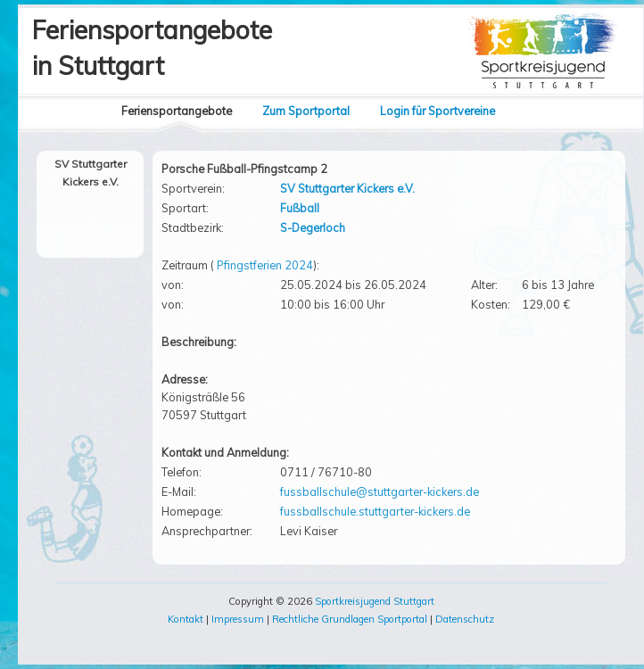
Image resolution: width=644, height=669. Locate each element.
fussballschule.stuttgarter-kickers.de (375, 511)
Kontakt (186, 619)
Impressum (238, 619)
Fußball (300, 208)
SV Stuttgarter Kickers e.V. (347, 188)
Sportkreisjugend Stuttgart (375, 601)
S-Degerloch (313, 227)
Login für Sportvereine (438, 111)
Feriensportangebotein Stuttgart (152, 48)
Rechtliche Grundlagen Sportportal (350, 619)
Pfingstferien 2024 (265, 265)
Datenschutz (465, 619)
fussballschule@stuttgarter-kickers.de (380, 491)
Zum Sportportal (306, 111)
